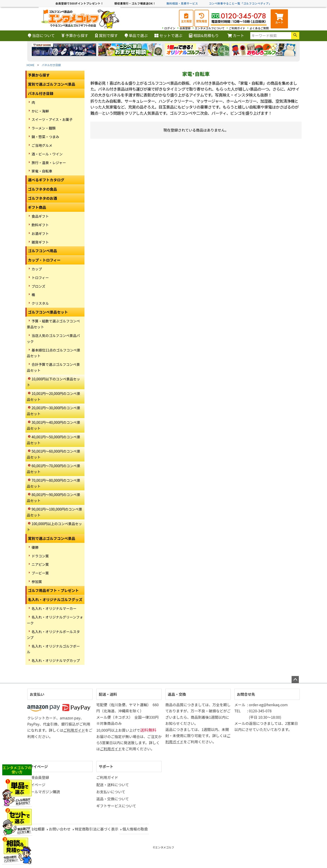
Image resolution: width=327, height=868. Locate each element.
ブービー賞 (40, 573)
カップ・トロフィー (44, 260)
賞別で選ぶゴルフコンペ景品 (52, 84)
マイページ (39, 766)
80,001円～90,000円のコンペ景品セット (53, 497)
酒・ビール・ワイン (47, 154)
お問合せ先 (246, 694)
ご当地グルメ (42, 145)
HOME (30, 65)
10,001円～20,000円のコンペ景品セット (53, 396)
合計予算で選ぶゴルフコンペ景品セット (53, 367)
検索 (295, 36)
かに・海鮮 (40, 111)
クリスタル (40, 303)
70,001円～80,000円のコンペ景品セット (53, 483)
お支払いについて (111, 792)
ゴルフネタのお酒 (42, 198)
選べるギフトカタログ (46, 180)
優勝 (35, 547)
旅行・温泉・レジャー (49, 162)
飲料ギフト (40, 225)
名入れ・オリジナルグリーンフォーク (55, 620)
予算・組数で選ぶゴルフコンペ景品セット (53, 324)
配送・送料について (113, 785)
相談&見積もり (204, 35)
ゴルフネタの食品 (42, 189)
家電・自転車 (42, 171)
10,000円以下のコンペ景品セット (53, 382)
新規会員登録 (38, 777)
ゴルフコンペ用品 (42, 251)
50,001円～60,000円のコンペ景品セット (53, 454)
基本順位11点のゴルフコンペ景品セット (53, 353)
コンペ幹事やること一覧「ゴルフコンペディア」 (240, 3)
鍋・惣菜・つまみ (45, 137)
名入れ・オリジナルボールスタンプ (53, 634)
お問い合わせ (60, 829)
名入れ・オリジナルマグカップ (56, 660)
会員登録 (185, 28)
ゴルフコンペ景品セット (48, 312)
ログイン (170, 28)
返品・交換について (113, 799)
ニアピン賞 (40, 564)
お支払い (37, 694)
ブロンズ (38, 286)
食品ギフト (40, 216)
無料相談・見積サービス (182, 3)
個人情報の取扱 (135, 829)
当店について (41, 35)
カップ (37, 269)
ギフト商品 (37, 207)
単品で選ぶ (136, 35)
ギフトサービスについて (116, 806)
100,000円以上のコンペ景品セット (54, 526)
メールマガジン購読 (44, 792)
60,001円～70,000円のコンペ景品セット (53, 469)
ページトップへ (295, 680)
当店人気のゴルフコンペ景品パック (53, 338)
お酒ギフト (40, 233)
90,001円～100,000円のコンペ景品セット (54, 512)
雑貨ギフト (40, 242)
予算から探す (75, 35)
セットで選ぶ (168, 35)
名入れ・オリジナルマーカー (54, 608)
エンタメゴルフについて (210, 28)
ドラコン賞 (40, 556)
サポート (106, 766)
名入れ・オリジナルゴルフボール (53, 649)
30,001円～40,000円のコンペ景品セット (53, 425)
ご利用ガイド (237, 28)
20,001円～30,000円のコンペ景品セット (53, 411)
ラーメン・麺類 (44, 128)
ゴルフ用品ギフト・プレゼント (53, 590)
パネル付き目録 (51, 65)
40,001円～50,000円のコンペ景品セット (53, 440)
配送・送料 (108, 694)
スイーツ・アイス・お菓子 (52, 119)
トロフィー (40, 277)
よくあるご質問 (259, 28)
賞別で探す (106, 35)
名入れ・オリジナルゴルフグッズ (55, 599)
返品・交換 (177, 694)
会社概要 (37, 829)
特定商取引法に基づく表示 (97, 829)
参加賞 (37, 581)
